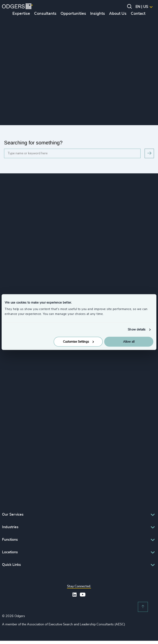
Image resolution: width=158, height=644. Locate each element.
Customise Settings (78, 342)
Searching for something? (33, 143)
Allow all (129, 342)
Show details (137, 330)
